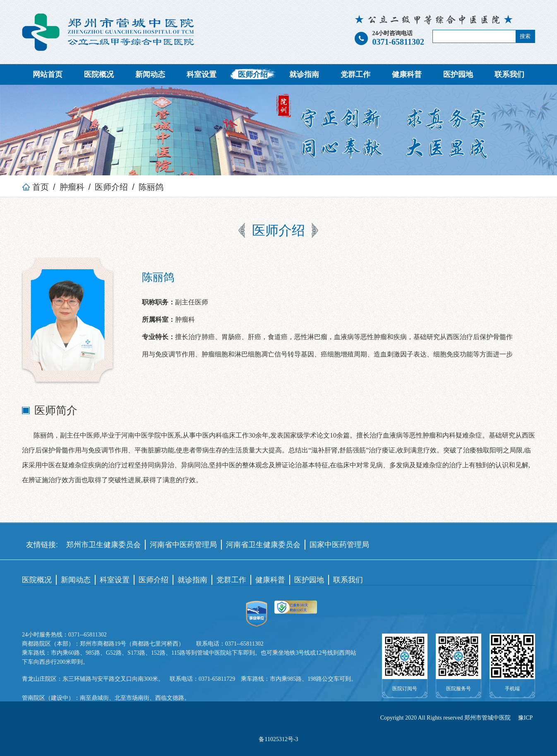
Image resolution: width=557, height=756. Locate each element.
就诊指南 (304, 74)
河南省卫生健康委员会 (263, 545)
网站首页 (48, 74)
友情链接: (42, 545)
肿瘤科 (72, 187)
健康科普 (407, 74)
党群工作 (355, 74)
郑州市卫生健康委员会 (103, 545)
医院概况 (99, 74)
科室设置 (202, 74)
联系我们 (509, 74)
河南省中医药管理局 (183, 545)
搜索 (525, 36)
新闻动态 (150, 74)
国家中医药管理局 (339, 545)
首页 (35, 187)
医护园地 (458, 74)
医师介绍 (253, 74)
